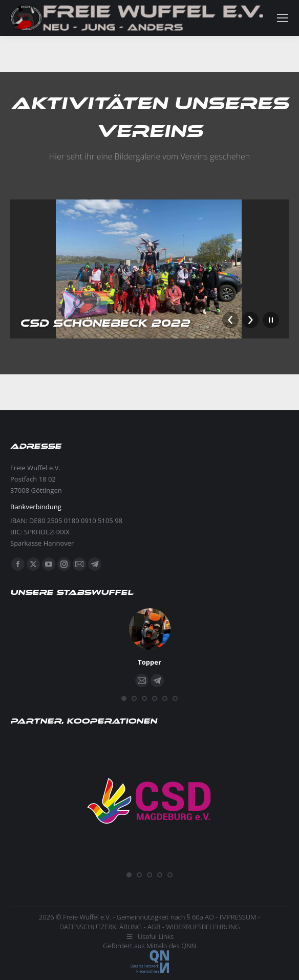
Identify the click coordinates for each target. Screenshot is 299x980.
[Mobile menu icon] (283, 18)
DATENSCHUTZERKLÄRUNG (101, 927)
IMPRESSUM (238, 917)
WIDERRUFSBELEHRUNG (203, 927)
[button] (124, 698)
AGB (154, 927)
